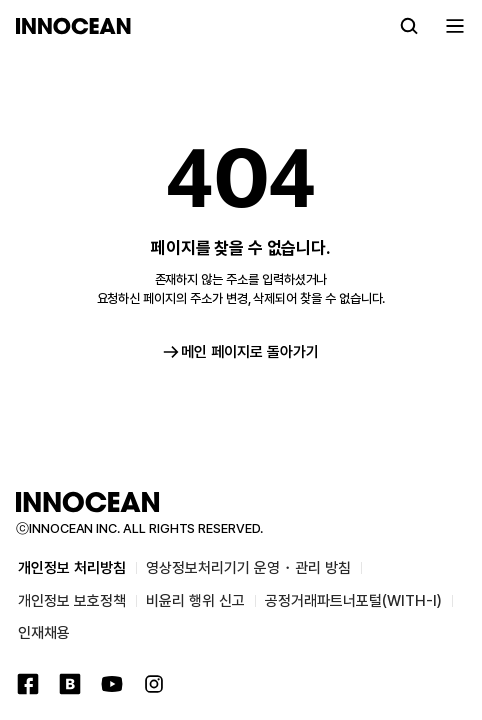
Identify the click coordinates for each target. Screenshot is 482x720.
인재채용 (44, 633)
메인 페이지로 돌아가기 (241, 352)
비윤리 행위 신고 (195, 601)
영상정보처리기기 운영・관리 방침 (248, 568)
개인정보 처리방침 (72, 568)
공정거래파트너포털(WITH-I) (353, 601)
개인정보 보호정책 (72, 601)
